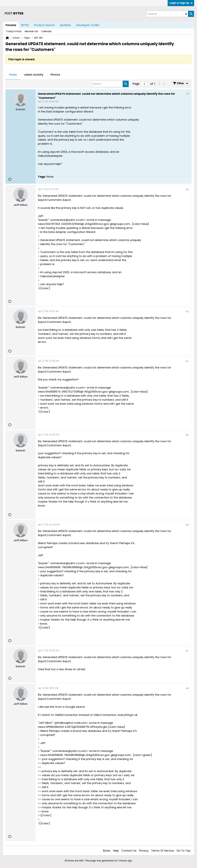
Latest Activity (34, 75)
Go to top (183, 851)
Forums (11, 25)
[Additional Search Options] (186, 14)
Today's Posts (14, 31)
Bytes (107, 851)
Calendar (46, 31)
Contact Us (129, 851)
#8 (187, 688)
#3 (187, 312)
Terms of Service (163, 851)
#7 (187, 651)
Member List (31, 31)
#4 (187, 361)
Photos (55, 75)
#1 (188, 94)
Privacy (144, 851)
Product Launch (44, 25)
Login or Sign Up (181, 3)
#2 (187, 189)
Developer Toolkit (88, 25)
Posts (13, 75)
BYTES (25, 25)
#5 (187, 435)
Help (116, 851)
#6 (187, 525)
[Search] (167, 14)
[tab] (13, 75)
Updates (65, 25)
